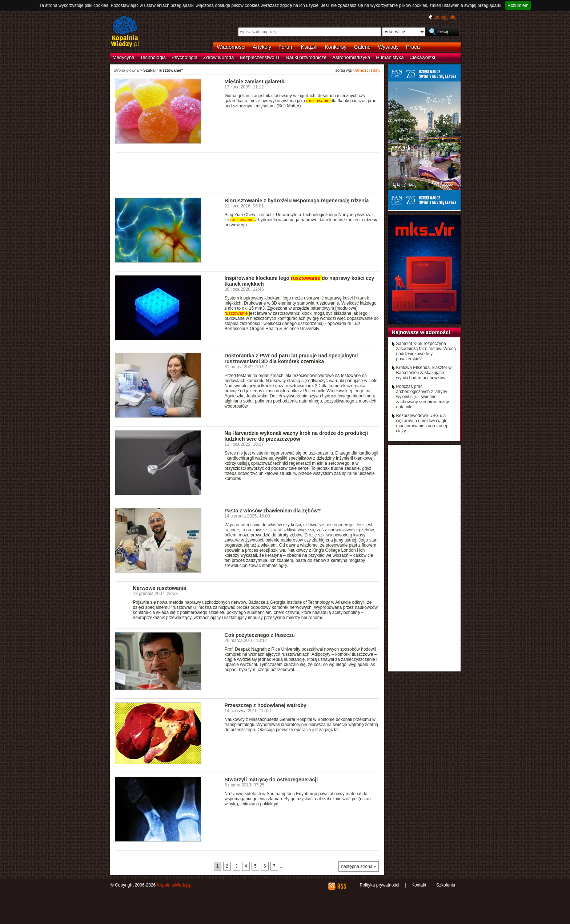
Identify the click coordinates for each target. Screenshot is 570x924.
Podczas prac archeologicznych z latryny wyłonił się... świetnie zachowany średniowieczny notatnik (423, 397)
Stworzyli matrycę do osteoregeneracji (271, 780)
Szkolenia (446, 885)
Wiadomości (231, 47)
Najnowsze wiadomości (421, 332)
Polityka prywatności (379, 885)
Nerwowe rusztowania (160, 588)
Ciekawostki (422, 57)
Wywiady (388, 47)
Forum (286, 47)
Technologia (153, 57)
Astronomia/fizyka (351, 57)
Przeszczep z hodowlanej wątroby (266, 705)
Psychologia (184, 57)
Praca (413, 47)
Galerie (362, 47)
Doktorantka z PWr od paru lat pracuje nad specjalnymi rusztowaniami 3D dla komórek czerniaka (291, 358)
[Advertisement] (247, 172)
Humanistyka (390, 57)
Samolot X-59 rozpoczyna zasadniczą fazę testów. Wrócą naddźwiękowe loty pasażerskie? (426, 351)
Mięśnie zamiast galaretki (255, 82)
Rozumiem (518, 5)
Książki (309, 47)
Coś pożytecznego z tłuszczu (260, 635)
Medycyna (124, 57)
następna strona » (358, 867)
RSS (342, 886)
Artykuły (262, 47)
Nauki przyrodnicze (306, 57)
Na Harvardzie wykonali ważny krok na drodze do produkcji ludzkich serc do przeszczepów (296, 436)
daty (377, 70)
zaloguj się (445, 17)
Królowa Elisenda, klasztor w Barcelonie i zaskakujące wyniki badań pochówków (424, 373)
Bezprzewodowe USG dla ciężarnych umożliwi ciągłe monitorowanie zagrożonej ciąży (422, 423)
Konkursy (336, 47)
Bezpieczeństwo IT (260, 57)
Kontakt (419, 885)
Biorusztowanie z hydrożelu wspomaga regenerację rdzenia (297, 201)
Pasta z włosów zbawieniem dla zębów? (273, 511)
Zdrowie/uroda (218, 57)
